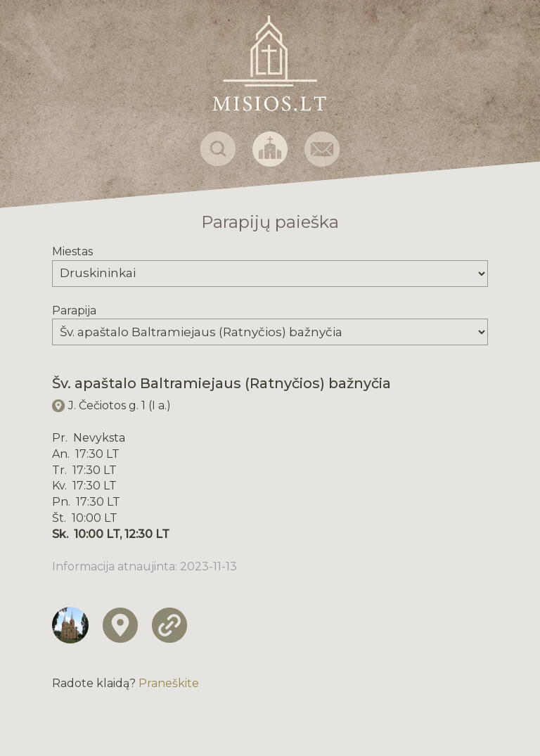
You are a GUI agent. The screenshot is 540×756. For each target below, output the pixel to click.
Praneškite (169, 683)
